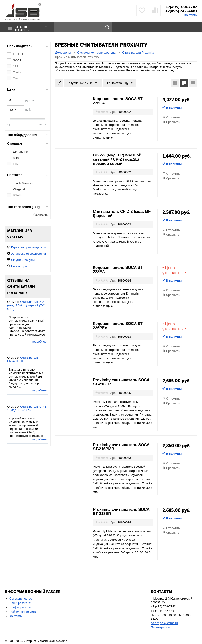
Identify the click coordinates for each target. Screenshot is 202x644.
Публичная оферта (23, 612)
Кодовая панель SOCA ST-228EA (120, 270)
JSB (16, 66)
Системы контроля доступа (96, 52)
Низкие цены (20, 266)
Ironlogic (19, 54)
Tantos (17, 72)
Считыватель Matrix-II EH (23, 359)
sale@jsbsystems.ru (164, 623)
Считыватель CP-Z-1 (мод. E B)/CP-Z (27, 408)
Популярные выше (82, 83)
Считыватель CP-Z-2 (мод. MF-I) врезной (120, 213)
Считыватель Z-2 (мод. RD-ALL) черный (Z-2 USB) (26, 305)
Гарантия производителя (29, 247)
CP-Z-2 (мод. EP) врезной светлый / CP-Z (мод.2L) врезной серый (119, 159)
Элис (16, 78)
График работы (20, 607)
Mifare (17, 157)
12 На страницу (118, 83)
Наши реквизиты (21, 603)
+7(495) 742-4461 (181, 11)
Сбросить (42, 215)
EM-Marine (20, 151)
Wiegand (19, 189)
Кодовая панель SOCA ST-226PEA (120, 326)
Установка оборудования (29, 253)
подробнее (39, 341)
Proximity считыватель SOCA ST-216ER (117, 382)
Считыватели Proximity (138, 52)
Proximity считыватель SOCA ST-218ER (117, 511)
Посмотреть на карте (165, 627)
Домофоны (63, 52)
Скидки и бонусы (23, 260)
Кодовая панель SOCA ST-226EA (120, 101)
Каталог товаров (21, 27)
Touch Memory (23, 183)
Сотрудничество (21, 598)
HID (16, 163)
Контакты (191, 15)
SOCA (17, 60)
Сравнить (173, 122)
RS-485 (18, 195)
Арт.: (114, 112)
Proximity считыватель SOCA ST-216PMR (117, 447)
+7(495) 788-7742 (180, 7)
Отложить (173, 117)
